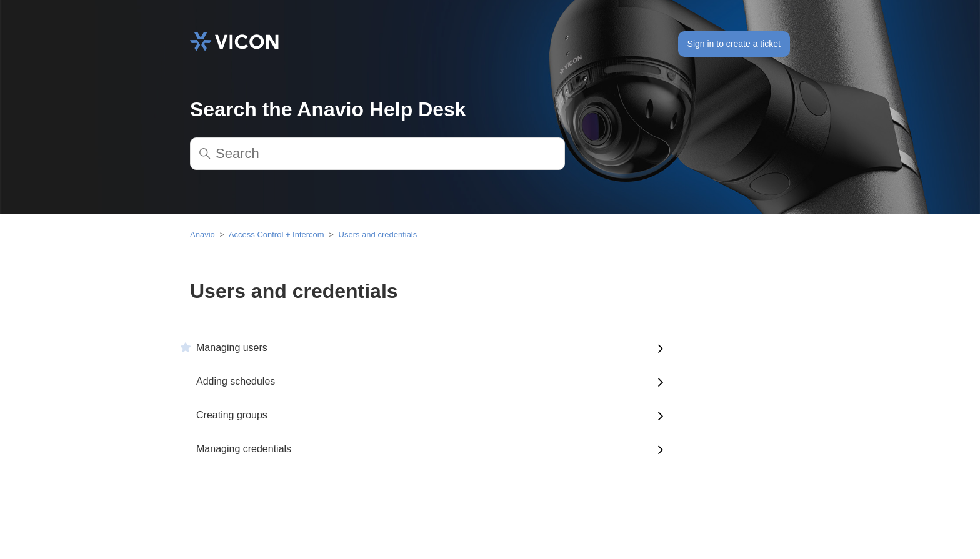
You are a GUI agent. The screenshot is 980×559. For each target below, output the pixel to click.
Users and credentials (378, 235)
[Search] (377, 154)
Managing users (232, 348)
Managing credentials (244, 449)
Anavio (202, 235)
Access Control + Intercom (277, 235)
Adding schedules (236, 381)
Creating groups (232, 415)
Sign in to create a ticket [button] (734, 44)
